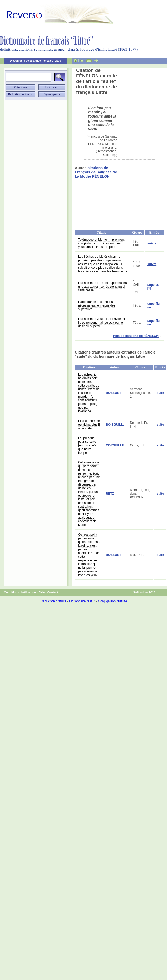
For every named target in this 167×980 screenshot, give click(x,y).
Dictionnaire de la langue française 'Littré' (36, 61)
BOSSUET (113, 393)
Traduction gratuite (53, 601)
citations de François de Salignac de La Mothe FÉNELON (96, 172)
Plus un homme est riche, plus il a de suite (89, 425)
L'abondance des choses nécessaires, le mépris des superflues (97, 305)
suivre (152, 243)
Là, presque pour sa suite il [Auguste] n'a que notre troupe (88, 445)
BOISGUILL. (115, 425)
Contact (53, 592)
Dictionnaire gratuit (82, 601)
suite (160, 393)
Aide (41, 592)
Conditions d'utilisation (20, 592)
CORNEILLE (115, 445)
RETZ (110, 494)
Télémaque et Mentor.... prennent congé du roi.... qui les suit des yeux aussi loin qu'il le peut (101, 243)
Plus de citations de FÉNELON (136, 336)
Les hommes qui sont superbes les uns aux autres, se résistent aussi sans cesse (102, 287)
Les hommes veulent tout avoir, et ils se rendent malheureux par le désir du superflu (101, 323)
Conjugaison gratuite (112, 601)
